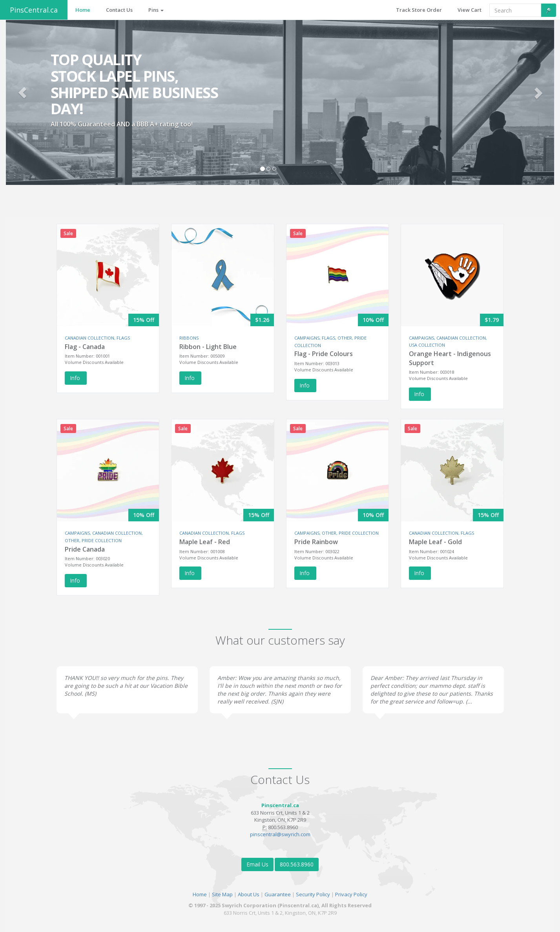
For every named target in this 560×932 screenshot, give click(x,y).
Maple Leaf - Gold (435, 542)
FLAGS (123, 338)
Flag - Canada (85, 347)
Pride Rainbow (316, 542)
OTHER (345, 338)
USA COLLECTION (427, 345)
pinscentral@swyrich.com (280, 834)
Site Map (222, 894)
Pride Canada (85, 549)
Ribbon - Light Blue (208, 347)
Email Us (257, 864)
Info (76, 378)
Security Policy (313, 894)
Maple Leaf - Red (205, 542)
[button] (22, 93)
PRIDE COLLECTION (102, 540)
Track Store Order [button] (419, 10)
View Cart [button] (470, 10)
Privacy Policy (351, 894)
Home (200, 894)
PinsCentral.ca (34, 10)
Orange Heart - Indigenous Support (450, 358)
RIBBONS (189, 338)
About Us (249, 894)
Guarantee (278, 894)
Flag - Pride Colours (324, 354)
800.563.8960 (297, 864)
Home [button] (83, 10)
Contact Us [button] (119, 10)
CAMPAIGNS (307, 338)
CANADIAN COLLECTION (89, 338)
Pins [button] (156, 10)
